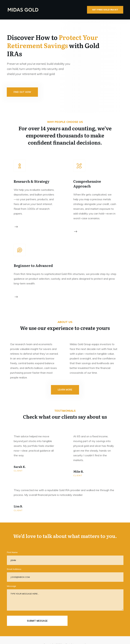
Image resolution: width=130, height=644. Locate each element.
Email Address (14, 560)
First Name (12, 543)
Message (12, 577)
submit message (37, 612)
